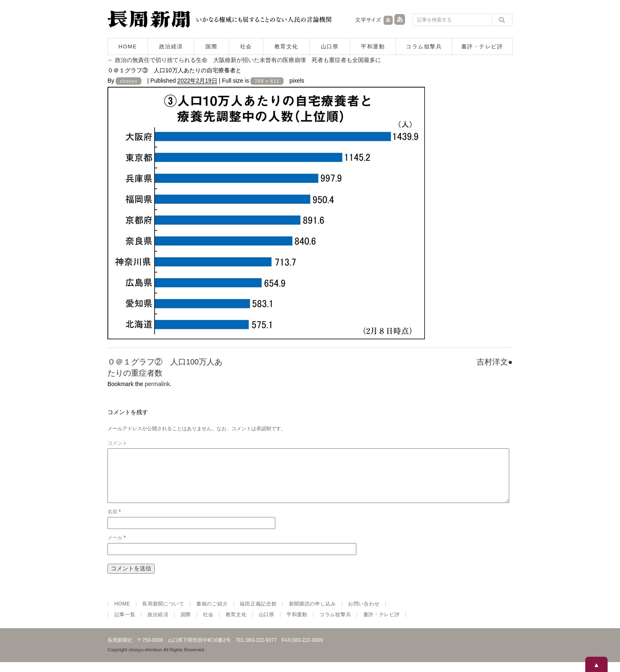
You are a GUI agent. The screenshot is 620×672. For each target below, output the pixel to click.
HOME (128, 46)
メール (117, 548)
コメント (117, 443)
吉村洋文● (495, 362)
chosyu (129, 81)
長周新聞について (163, 614)
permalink (157, 384)
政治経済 (171, 46)
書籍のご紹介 (212, 614)
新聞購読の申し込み (312, 614)
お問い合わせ (364, 614)
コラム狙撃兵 (424, 46)
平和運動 (373, 46)
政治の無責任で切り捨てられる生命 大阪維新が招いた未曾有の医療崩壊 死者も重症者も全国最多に (244, 60)
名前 (114, 522)
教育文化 (286, 46)
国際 (211, 46)
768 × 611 (267, 81)
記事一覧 (125, 624)
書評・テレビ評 (482, 46)
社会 (246, 46)
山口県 (330, 46)
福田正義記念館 (258, 614)
